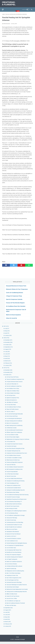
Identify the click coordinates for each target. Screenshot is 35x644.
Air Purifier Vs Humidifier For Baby (14, 460)
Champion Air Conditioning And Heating (15, 483)
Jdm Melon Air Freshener (12, 405)
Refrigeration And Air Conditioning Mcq (15, 573)
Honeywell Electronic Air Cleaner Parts (16, 288)
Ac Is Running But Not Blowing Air (14, 421)
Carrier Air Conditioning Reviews (15, 295)
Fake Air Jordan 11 (11, 414)
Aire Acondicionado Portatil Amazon (15, 432)
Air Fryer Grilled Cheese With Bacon (14, 481)
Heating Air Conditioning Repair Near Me (16, 492)
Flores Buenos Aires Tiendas (13, 495)
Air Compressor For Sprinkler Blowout (15, 548)
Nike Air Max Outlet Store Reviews (14, 506)
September (9, 349)
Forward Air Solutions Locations (14, 541)
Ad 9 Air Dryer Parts (11, 398)
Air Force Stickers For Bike (12, 437)
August (8, 351)
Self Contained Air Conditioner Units (14, 471)
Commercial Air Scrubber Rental (14, 490)
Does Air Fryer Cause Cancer (13, 508)
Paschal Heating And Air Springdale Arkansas (17, 545)
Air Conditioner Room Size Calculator (16, 308)
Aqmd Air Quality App (11, 571)
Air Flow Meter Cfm (11, 444)
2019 (6, 370)
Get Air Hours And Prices (12, 418)
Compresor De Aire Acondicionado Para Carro (17, 455)
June (8, 356)
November (9, 345)
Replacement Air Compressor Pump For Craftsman (18, 441)
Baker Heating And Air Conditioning (14, 428)
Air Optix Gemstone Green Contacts (14, 384)
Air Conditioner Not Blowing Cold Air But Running (17, 497)
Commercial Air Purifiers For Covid (14, 527)
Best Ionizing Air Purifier (12, 511)
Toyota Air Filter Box (11, 467)
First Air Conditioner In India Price (14, 388)
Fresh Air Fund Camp (11, 522)
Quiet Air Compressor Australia (14, 302)
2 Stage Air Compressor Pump (14, 298)
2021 (6, 328)
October (8, 347)
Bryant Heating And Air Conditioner (14, 423)
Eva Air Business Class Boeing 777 (14, 504)
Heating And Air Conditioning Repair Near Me (17, 594)
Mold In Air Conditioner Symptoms (14, 564)
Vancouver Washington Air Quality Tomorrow (17, 587)
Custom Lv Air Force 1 (11, 538)
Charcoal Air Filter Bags (12, 520)
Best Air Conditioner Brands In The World (16, 605)
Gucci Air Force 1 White (12, 601)
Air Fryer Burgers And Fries (12, 582)
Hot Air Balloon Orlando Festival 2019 (15, 469)
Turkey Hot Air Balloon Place (13, 393)
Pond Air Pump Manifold (12, 474)
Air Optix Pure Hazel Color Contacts (14, 446)
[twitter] (14, 267)
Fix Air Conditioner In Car (12, 543)
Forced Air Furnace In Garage (13, 499)
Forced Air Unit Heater (11, 448)
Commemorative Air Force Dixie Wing (15, 525)
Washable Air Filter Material (13, 534)
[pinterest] (21, 267)
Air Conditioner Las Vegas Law (13, 603)
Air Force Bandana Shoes (12, 515)
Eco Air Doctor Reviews (12, 566)
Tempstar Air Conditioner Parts (13, 488)
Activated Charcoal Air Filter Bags (14, 585)
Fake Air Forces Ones (11, 478)
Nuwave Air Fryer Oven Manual (13, 536)
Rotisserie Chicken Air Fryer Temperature (17, 291)
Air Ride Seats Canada (11, 430)
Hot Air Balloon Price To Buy (13, 391)
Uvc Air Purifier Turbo (11, 550)
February (8, 365)
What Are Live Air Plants (12, 531)
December (9, 342)
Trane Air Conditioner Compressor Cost (15, 381)
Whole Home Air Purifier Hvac (13, 462)
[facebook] (6, 267)
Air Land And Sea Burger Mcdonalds (15, 416)
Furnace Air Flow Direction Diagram (15, 305)
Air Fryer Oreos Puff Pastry (13, 379)
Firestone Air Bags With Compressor (15, 465)
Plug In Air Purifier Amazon (13, 411)
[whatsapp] (29, 267)
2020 (6, 340)
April (7, 335)
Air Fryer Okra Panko (11, 407)
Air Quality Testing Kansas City (13, 453)
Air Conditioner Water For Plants (14, 409)
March (8, 363)
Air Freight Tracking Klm (12, 561)
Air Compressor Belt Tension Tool (14, 552)
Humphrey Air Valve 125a (12, 578)
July (7, 331)
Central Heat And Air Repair (13, 589)
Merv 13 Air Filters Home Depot (13, 575)
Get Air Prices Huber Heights (13, 439)
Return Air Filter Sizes (11, 608)
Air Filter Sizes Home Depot (13, 476)
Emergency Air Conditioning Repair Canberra (16, 513)
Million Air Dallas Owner (12, 596)
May (7, 333)
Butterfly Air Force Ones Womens (14, 555)
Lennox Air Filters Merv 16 (12, 386)
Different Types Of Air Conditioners (14, 435)
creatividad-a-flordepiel (20, 642)
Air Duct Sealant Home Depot (13, 395)
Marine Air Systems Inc (12, 402)
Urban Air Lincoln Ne (11, 320)
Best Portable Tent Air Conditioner (14, 529)
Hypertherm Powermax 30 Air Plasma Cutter (16, 501)
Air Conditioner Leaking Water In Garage (16, 518)
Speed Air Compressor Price (13, 400)
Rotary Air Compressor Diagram (14, 557)
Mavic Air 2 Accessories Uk (12, 425)
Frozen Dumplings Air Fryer (13, 485)
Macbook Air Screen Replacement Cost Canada (17, 591)
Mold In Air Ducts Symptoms (13, 317)
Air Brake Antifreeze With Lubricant (14, 568)
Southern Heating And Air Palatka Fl (15, 559)
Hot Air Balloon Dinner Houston (14, 458)
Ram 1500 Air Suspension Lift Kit (14, 580)
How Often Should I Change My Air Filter (15, 451)
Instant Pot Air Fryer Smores (13, 598)
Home (17, 639)
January (8, 338)
